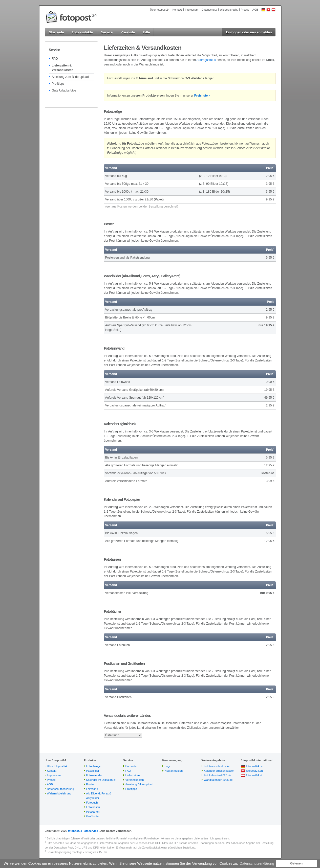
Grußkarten (93, 816)
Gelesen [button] (296, 863)
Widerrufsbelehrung (59, 793)
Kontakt (177, 10)
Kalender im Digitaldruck (101, 780)
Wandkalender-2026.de (218, 780)
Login (168, 766)
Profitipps (58, 84)
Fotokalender (94, 775)
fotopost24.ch (254, 771)
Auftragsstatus (206, 60)
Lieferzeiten (133, 775)
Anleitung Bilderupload (139, 784)
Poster (90, 784)
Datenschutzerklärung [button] (257, 863)
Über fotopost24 (160, 10)
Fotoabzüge (94, 766)
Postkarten (93, 812)
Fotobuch (92, 803)
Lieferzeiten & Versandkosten (63, 68)
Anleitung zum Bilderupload (70, 77)
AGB (255, 10)
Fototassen (93, 807)
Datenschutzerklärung (61, 789)
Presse (245, 10)
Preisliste (201, 96)
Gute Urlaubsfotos (64, 90)
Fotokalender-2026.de (218, 775)
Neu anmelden (174, 771)
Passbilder (93, 771)
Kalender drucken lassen (219, 771)
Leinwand (92, 789)
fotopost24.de (255, 766)
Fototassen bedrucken (218, 766)
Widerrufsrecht (229, 10)
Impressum (192, 10)
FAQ (55, 59)
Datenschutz (209, 10)
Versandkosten (135, 780)
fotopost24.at (254, 775)
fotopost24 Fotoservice (83, 831)
